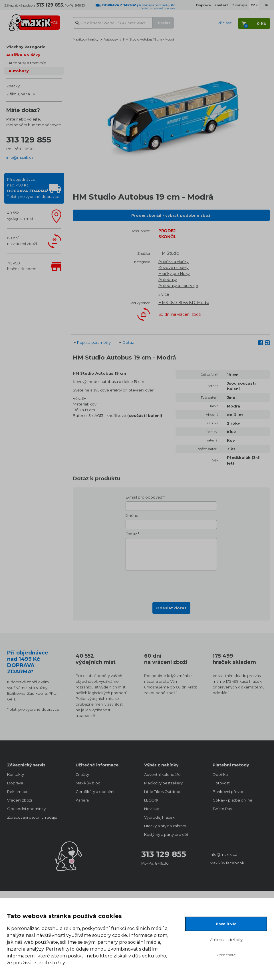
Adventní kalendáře (162, 774)
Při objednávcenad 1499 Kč (33, 188)
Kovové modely (174, 268)
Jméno (132, 515)
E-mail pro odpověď (144, 497)
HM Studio (169, 253)
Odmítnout (226, 955)
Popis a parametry (94, 342)
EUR (265, 5)
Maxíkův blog (88, 783)
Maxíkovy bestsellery (163, 783)
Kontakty (16, 774)
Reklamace (18, 792)
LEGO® (151, 800)
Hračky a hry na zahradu (166, 826)
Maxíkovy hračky (86, 39)
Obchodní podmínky (26, 809)
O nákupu (239, 5)
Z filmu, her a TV (21, 94)
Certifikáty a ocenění (95, 792)
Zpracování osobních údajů (32, 817)
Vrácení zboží (20, 800)
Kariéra (82, 800)
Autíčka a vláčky (23, 55)
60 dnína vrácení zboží (22, 241)
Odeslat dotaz (171, 608)
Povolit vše (226, 924)
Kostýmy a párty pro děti (167, 834)
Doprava (15, 783)
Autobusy (19, 71)
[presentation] (171, 585)
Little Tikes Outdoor (162, 792)
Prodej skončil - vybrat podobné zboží (171, 215)
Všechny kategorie (26, 47)
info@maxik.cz (20, 157)
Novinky (152, 809)
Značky (13, 86)
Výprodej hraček (159, 817)
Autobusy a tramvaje (27, 63)
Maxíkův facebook (227, 863)
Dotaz (128, 342)
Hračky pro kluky (174, 274)
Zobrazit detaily (226, 940)
